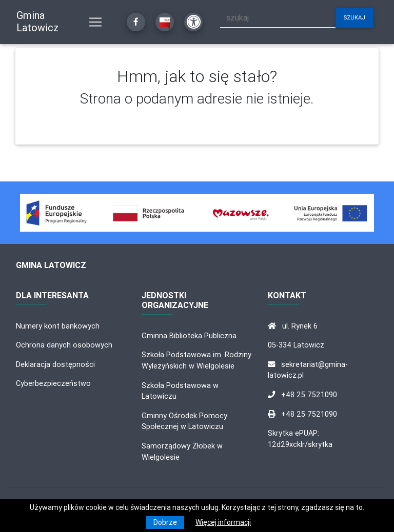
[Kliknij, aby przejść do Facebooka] (136, 22)
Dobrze (165, 522)
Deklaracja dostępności (55, 364)
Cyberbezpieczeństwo (53, 383)
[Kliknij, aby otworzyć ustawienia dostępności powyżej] (193, 22)
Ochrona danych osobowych (64, 345)
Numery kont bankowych (58, 326)
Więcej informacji (223, 522)
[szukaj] (278, 18)
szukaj (354, 17)
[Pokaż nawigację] (95, 22)
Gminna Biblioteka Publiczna (189, 336)
